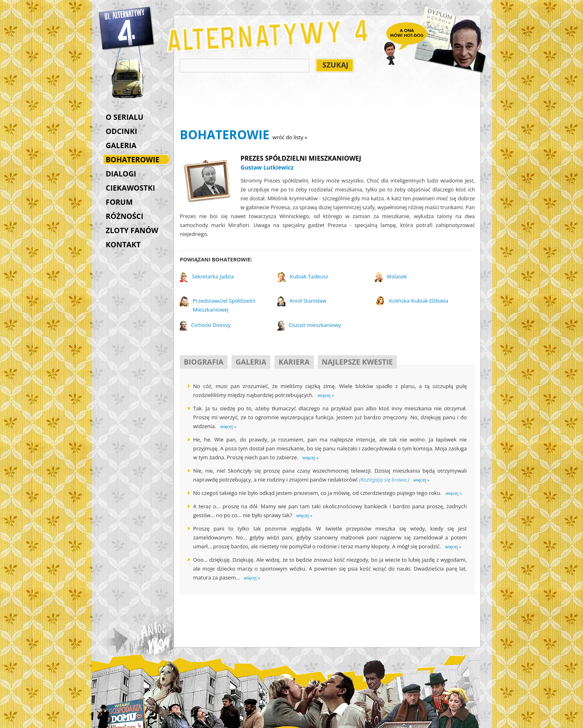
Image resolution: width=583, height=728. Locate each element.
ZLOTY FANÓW (132, 230)
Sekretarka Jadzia (213, 276)
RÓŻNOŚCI (124, 216)
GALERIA (121, 145)
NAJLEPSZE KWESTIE (357, 362)
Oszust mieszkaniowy (315, 325)
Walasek (397, 276)
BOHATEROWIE (135, 160)
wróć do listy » (290, 137)
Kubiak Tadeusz (309, 276)
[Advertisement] (327, 102)
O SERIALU (124, 117)
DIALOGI (121, 174)
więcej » (326, 395)
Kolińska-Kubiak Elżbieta (419, 301)
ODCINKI (121, 131)
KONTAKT (123, 244)
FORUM (119, 202)
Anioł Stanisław (308, 301)
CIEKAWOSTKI (130, 188)
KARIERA (294, 362)
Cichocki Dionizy (211, 325)
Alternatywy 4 (127, 28)
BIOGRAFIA (204, 362)
